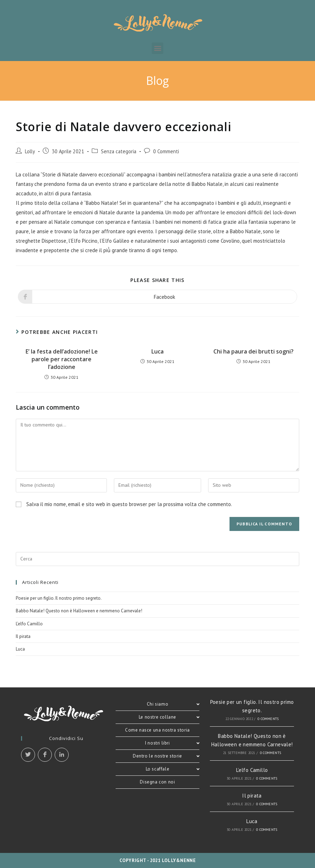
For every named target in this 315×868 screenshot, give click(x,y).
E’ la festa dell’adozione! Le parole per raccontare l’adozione (62, 359)
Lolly (30, 151)
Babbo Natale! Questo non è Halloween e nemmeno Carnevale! (79, 611)
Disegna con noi (157, 782)
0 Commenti (166, 151)
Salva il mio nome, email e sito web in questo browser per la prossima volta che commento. (129, 504)
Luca (157, 351)
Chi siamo (173, 704)
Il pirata (23, 636)
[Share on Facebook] (157, 297)
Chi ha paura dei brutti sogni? (254, 351)
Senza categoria (119, 151)
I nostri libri (172, 743)
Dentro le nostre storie (166, 756)
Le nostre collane (169, 717)
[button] (157, 48)
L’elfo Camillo (29, 624)
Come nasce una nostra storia (157, 730)
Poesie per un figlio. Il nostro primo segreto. (59, 598)
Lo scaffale (173, 769)
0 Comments (268, 719)
